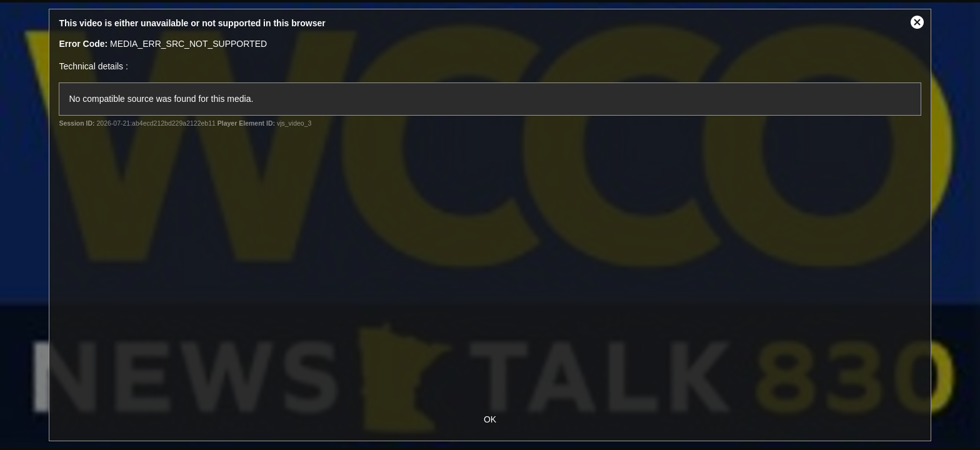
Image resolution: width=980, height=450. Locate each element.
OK (490, 419)
